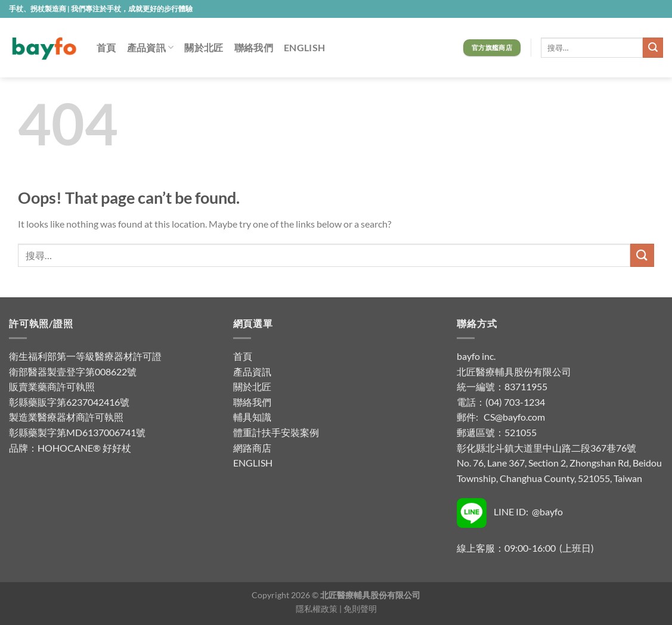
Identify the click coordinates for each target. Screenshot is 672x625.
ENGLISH (304, 47)
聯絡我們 (254, 47)
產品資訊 (151, 48)
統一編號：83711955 (502, 386)
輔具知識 (252, 417)
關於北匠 (204, 47)
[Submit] (653, 48)
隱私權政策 (317, 609)
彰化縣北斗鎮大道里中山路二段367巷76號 (546, 448)
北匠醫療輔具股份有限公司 (514, 371)
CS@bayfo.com (514, 417)
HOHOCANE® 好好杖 (84, 448)
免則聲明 (360, 609)
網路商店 (252, 448)
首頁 (106, 47)
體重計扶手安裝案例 (276, 432)
